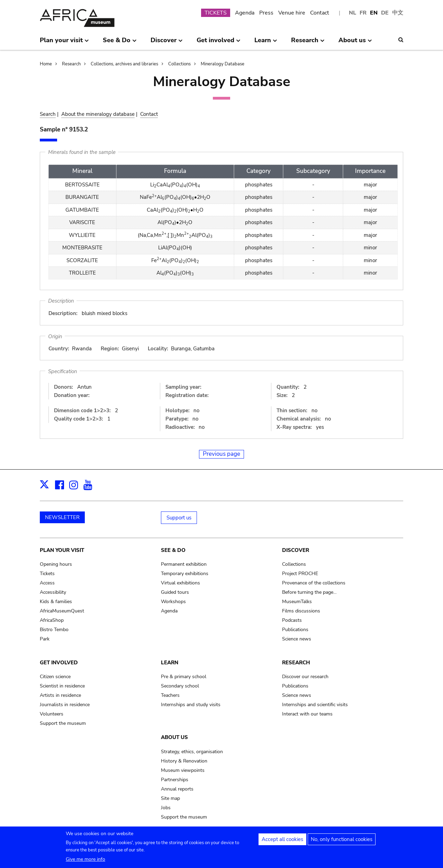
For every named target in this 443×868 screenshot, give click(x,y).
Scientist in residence (62, 686)
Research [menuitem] (308, 43)
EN (374, 13)
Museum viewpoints (183, 770)
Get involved (59, 663)
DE (385, 13)
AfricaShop (52, 620)
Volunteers (52, 714)
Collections (179, 64)
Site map (170, 798)
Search (48, 114)
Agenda (245, 13)
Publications (295, 630)
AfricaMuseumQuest (62, 611)
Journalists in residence (65, 705)
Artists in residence (60, 695)
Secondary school (180, 686)
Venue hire (292, 13)
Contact (320, 13)
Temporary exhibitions (185, 574)
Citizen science (55, 677)
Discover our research (305, 677)
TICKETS (216, 13)
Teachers (170, 695)
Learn (170, 663)
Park (45, 639)
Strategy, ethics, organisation (192, 752)
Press (266, 13)
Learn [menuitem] (266, 43)
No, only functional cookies (342, 841)
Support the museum (63, 723)
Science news (297, 639)
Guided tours (175, 592)
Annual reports (177, 789)
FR (363, 13)
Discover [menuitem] (167, 43)
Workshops (173, 602)
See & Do (173, 550)
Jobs (166, 808)
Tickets (47, 574)
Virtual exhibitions (180, 583)
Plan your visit (62, 550)
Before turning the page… (309, 592)
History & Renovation (184, 761)
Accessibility (53, 592)
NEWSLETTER (62, 517)
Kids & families (56, 602)
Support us (179, 518)
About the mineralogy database (98, 114)
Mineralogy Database (223, 64)
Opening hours (56, 564)
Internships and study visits (191, 705)
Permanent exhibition (184, 564)
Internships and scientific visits (315, 705)
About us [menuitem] (355, 43)
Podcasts (292, 620)
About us (174, 737)
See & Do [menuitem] (120, 43)
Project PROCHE (300, 574)
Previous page (221, 454)
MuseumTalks (297, 602)
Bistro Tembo (54, 630)
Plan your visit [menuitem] (64, 43)
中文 (398, 13)
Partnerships (175, 780)
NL (352, 13)
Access (47, 583)
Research (71, 64)
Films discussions (301, 611)
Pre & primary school (184, 677)
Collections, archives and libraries (124, 64)
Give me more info (85, 861)
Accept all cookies (282, 841)
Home (46, 64)
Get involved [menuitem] (219, 43)
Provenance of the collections (314, 583)
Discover (296, 550)
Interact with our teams (307, 714)
